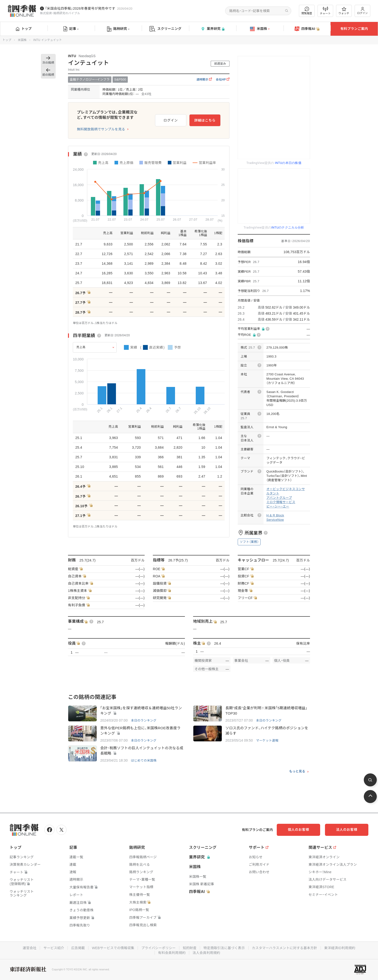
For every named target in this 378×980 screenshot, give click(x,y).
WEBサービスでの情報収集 (113, 948)
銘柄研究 (118, 29)
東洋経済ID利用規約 (340, 948)
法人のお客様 (347, 830)
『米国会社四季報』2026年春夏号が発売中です (80, 8)
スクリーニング (165, 29)
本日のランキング (144, 720)
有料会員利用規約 (172, 953)
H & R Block (275, 515)
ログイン (363, 11)
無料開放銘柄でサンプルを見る (101, 129)
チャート (325, 11)
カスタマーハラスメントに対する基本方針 (285, 948)
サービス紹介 (54, 948)
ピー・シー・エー (278, 506)
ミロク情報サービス (281, 502)
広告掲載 (78, 948)
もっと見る (297, 771)
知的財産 (190, 948)
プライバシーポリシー (159, 948)
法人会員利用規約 (206, 953)
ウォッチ (344, 11)
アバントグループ (279, 498)
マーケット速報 (267, 740)
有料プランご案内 (354, 29)
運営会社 (30, 948)
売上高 (81, 347)
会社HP (223, 80)
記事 (71, 29)
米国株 (260, 29)
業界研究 (213, 29)
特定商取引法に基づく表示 (224, 948)
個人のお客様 (298, 830)
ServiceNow (275, 520)
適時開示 (204, 80)
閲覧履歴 (307, 11)
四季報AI (307, 29)
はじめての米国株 (144, 760)
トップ (24, 29)
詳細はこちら (205, 120)
